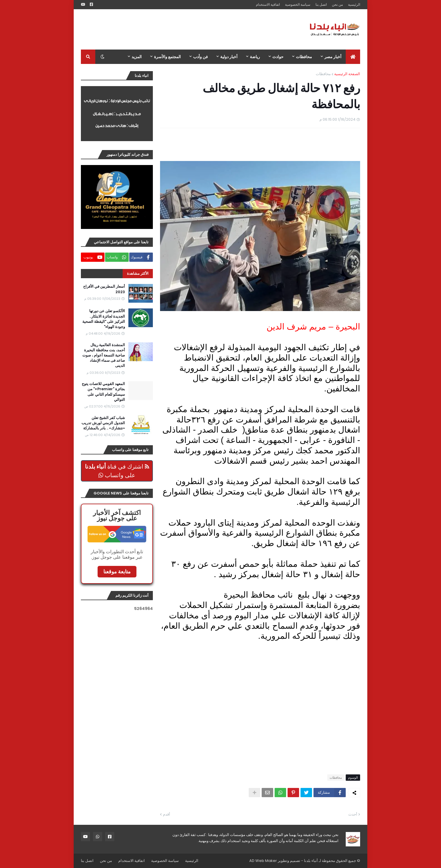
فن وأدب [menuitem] (200, 57)
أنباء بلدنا (311, 861)
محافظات (323, 74)
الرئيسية (354, 4)
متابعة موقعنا (117, 572)
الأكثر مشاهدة (138, 273)
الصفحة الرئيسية (347, 74)
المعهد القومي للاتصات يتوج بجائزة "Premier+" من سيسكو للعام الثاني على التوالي (103, 392)
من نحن (337, 4)
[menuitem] (353, 57)
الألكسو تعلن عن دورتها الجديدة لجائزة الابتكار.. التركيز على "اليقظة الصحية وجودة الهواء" (104, 319)
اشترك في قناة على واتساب (117, 471)
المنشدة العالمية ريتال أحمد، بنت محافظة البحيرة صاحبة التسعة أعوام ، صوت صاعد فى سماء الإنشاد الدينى (104, 356)
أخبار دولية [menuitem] (229, 57)
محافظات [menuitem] (304, 57)
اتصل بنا (321, 4)
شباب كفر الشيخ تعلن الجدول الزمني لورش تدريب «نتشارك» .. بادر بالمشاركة (103, 423)
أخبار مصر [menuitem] (333, 57)
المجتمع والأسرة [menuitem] (167, 57)
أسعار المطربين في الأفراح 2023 (104, 289)
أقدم (167, 814)
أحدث (353, 814)
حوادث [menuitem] (278, 57)
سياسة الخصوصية (298, 4)
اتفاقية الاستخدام (268, 4)
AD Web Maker (263, 861)
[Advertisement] (186, 29)
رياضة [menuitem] (255, 57)
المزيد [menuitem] (137, 57)
